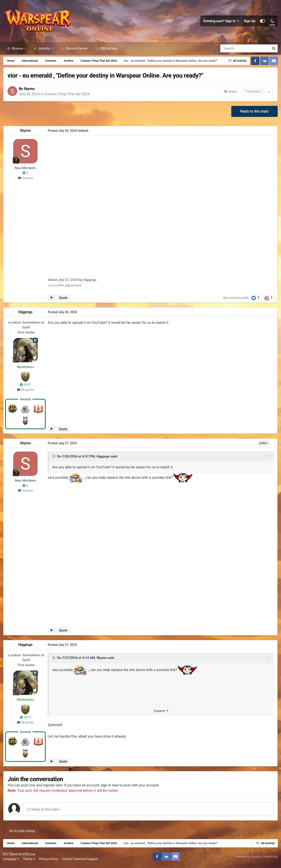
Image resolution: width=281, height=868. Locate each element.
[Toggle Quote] (54, 459)
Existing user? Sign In (221, 22)
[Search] (233, 50)
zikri (226, 300)
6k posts (26, 392)
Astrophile (242, 300)
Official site (108, 50)
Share (230, 93)
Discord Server (76, 50)
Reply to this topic (254, 114)
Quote (63, 300)
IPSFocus (29, 857)
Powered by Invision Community (256, 859)
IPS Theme (11, 857)
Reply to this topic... (46, 812)
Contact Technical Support (80, 861)
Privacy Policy (49, 861)
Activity (45, 50)
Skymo (30, 91)
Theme (29, 861)
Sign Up (250, 22)
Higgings (26, 314)
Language (11, 861)
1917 (26, 387)
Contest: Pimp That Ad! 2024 (68, 96)
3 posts (26, 180)
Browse (18, 50)
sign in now (111, 788)
